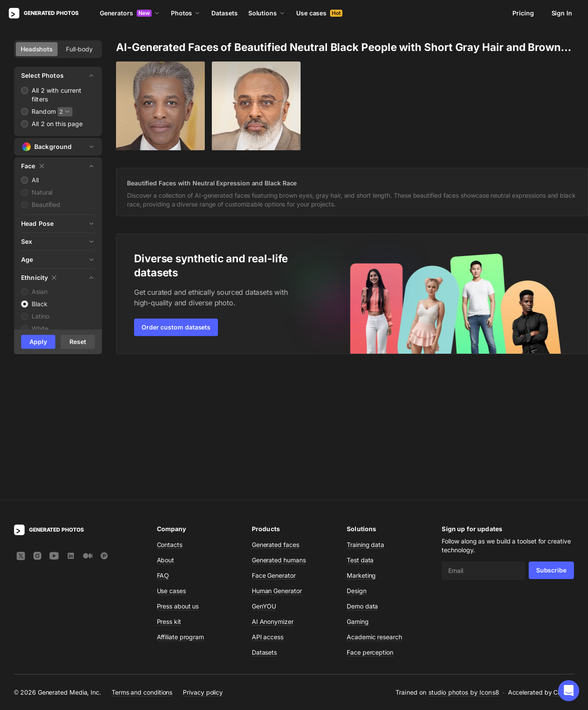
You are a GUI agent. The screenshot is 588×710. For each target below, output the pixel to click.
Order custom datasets (176, 327)
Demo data (362, 478)
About (166, 432)
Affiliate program (181, 509)
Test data (360, 432)
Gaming (358, 493)
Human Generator (277, 462)
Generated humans (279, 432)
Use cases (319, 13)
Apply (38, 342)
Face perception (370, 524)
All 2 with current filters (57, 95)
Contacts (170, 416)
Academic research (374, 509)
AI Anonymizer (273, 493)
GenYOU (264, 478)
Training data (365, 416)
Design (357, 462)
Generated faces (276, 416)
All (35, 180)
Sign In (562, 13)
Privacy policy (203, 564)
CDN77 (564, 564)
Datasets (224, 13)
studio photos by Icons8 (464, 564)
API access (268, 509)
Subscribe (551, 442)
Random (44, 111)
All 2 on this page (57, 124)
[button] (569, 691)
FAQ (163, 447)
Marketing (361, 447)
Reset (78, 342)
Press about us (178, 478)
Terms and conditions (142, 564)
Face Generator (274, 447)
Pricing (523, 13)
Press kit (169, 493)
